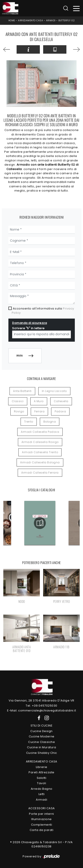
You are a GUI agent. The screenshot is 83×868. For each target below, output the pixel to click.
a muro (39, 401)
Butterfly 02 (67, 21)
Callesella (61, 401)
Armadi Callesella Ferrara (40, 473)
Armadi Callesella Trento (40, 452)
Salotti (42, 778)
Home (12, 21)
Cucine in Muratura (41, 747)
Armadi (51, 21)
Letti (42, 794)
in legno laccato (54, 391)
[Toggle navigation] (76, 8)
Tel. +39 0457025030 (41, 706)
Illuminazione (41, 819)
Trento (29, 422)
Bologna (50, 422)
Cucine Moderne (42, 736)
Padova (60, 411)
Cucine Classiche (41, 742)
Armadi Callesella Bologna (40, 462)
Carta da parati (42, 830)
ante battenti (22, 391)
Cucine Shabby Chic (42, 753)
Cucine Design (41, 731)
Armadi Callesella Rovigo (40, 442)
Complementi (42, 825)
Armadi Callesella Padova (40, 432)
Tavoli (41, 783)
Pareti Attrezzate (41, 772)
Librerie (42, 767)
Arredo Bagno (42, 789)
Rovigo (19, 411)
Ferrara (40, 411)
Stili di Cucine (42, 726)
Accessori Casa (42, 808)
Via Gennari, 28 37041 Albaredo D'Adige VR (41, 700)
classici (18, 401)
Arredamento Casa (30, 21)
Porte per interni (41, 814)
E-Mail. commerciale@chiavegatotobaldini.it (41, 710)
